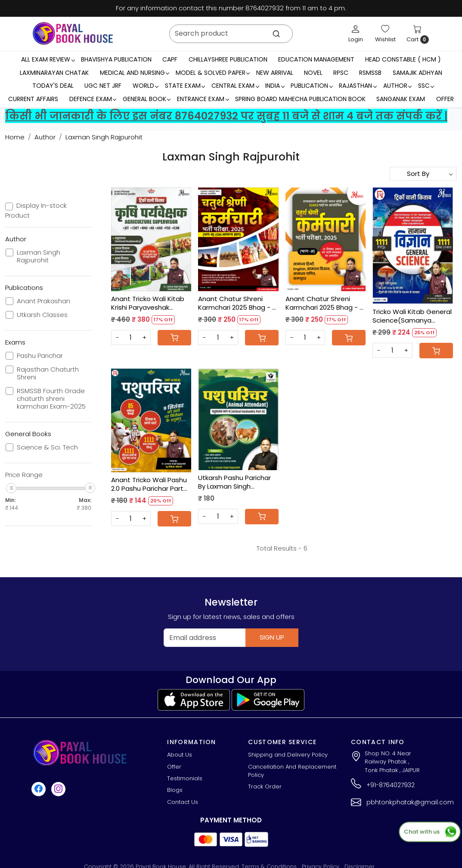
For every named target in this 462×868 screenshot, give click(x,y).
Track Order (265, 786)
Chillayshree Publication (228, 59)
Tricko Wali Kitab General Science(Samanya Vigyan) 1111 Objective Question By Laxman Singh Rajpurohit (412, 316)
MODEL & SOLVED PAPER (213, 73)
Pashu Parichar (40, 356)
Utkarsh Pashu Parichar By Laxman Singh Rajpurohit (234, 482)
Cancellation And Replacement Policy (292, 771)
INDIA (275, 86)
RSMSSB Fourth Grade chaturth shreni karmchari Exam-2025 (51, 399)
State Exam (185, 86)
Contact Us (183, 802)
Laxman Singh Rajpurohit (39, 256)
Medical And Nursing (135, 73)
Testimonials (185, 778)
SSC (426, 86)
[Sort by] (423, 174)
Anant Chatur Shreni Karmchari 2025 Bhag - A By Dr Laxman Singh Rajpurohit (325, 303)
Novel (313, 73)
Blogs (175, 790)
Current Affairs (33, 99)
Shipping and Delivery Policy (288, 755)
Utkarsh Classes (42, 315)
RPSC (341, 73)
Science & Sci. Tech (47, 447)
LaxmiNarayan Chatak (54, 73)
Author (397, 86)
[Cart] (174, 338)
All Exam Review (48, 59)
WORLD (146, 86)
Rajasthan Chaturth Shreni (48, 373)
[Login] (356, 34)
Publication (312, 86)
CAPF (170, 59)
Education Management (316, 59)
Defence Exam (93, 99)
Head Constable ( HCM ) (403, 59)
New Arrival (275, 73)
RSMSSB (370, 73)
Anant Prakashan (43, 301)
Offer (445, 99)
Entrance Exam (203, 99)
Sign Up (272, 637)
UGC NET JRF (103, 86)
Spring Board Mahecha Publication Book (300, 99)
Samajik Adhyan (417, 73)
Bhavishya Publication (116, 59)
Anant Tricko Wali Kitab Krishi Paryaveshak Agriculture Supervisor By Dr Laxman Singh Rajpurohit (150, 303)
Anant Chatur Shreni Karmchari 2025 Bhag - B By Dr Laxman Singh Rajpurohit (237, 303)
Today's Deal (53, 86)
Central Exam (235, 86)
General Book (147, 99)
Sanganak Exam (401, 99)
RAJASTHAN (358, 86)
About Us (180, 755)
